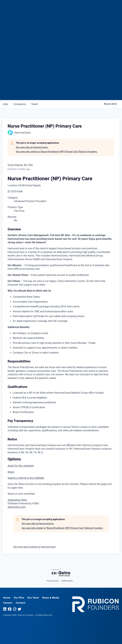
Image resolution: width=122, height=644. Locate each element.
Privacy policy (53, 581)
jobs (5, 104)
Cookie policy (67, 581)
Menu (99, 7)
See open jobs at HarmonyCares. (32, 147)
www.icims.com (17, 507)
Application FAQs (17, 500)
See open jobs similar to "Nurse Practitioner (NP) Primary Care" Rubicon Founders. (57, 152)
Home (7, 598)
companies (20, 104)
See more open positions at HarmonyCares (34, 547)
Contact (20, 603)
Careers (8, 603)
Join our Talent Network (61, 88)
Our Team (33, 598)
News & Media (51, 598)
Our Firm (19, 598)
